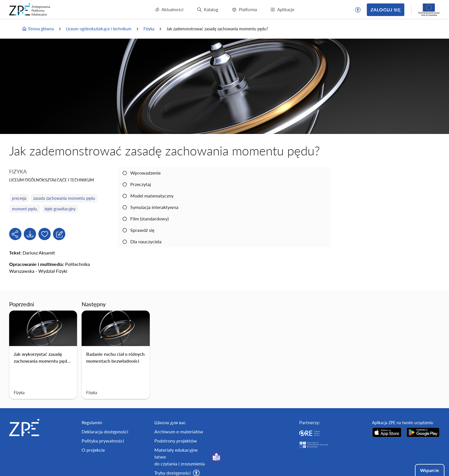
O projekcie (93, 450)
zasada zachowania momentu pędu (64, 198)
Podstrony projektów (176, 441)
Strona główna (38, 29)
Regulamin (92, 422)
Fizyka (149, 29)
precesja (19, 198)
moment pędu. (25, 209)
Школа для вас (170, 422)
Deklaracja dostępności (105, 431)
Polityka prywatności (103, 441)
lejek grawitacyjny (60, 209)
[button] (358, 10)
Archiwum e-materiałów (179, 431)
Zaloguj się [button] (386, 10)
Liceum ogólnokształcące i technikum (99, 29)
